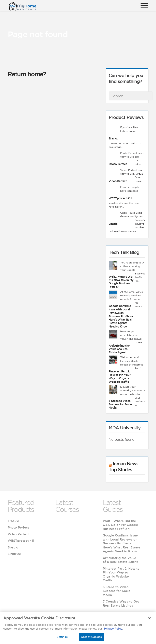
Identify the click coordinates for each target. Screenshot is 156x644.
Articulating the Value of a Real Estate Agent (119, 349)
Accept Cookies (91, 639)
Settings (62, 639)
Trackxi (114, 138)
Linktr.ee (14, 554)
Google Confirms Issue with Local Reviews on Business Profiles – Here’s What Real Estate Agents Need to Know (121, 316)
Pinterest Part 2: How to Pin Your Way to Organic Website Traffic (120, 376)
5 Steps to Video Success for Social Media (121, 404)
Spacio (113, 224)
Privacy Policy (113, 630)
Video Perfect (118, 181)
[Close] (149, 620)
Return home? (27, 74)
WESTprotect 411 (120, 198)
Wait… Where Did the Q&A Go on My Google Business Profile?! (121, 282)
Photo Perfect (118, 164)
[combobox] (131, 96)
